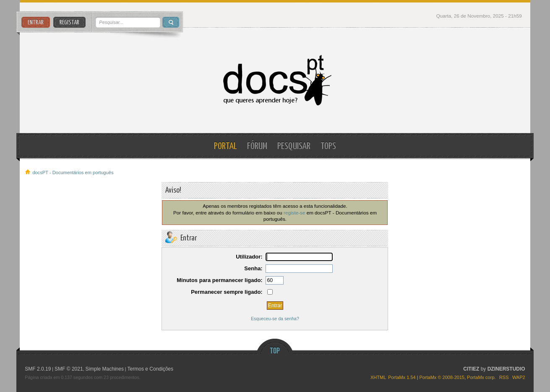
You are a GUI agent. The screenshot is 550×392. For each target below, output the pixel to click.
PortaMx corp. (481, 377)
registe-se (294, 213)
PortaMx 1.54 (402, 377)
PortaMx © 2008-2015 (442, 377)
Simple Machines (105, 369)
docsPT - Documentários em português (275, 80)
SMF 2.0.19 (38, 369)
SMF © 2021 (69, 369)
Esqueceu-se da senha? (275, 319)
